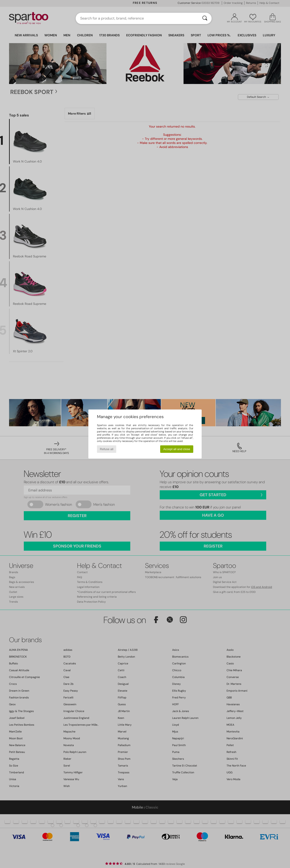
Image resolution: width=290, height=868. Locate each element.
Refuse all (107, 449)
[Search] (205, 18)
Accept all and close (177, 449)
